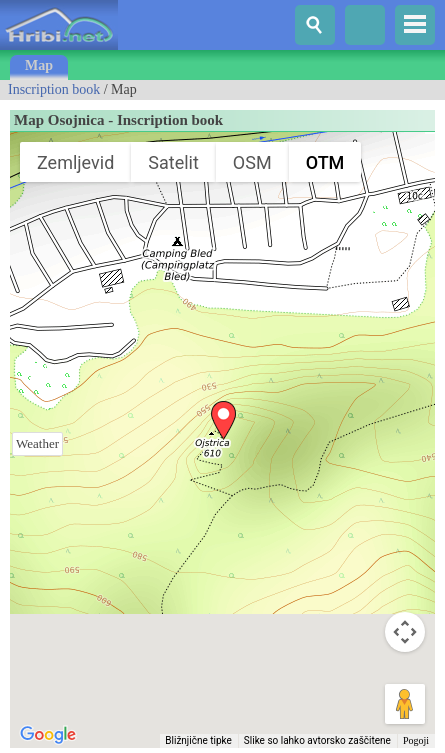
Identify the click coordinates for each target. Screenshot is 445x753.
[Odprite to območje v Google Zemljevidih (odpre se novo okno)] (48, 735)
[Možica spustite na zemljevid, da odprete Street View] (405, 704)
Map (39, 65)
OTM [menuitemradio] (325, 162)
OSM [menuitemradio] (252, 162)
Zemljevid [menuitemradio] (75, 162)
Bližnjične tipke (198, 740)
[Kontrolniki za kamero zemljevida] (405, 632)
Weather (37, 443)
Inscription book (54, 89)
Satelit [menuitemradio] (173, 162)
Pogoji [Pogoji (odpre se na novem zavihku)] (416, 740)
